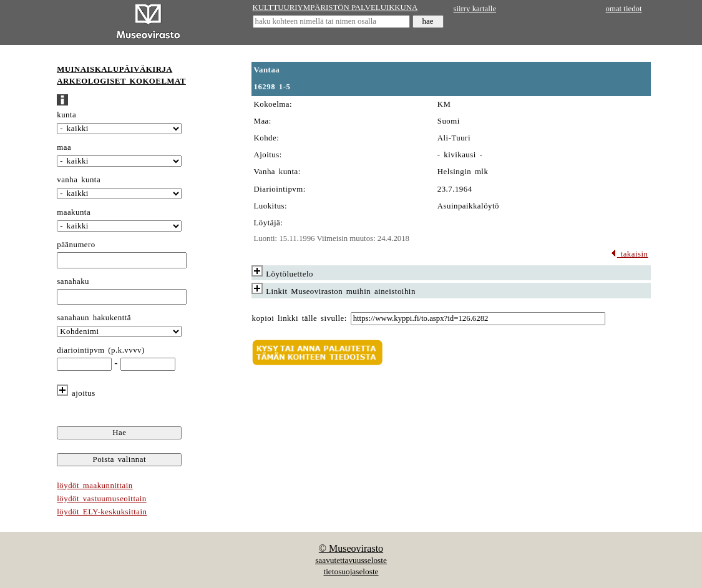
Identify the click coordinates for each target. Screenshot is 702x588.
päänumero (76, 245)
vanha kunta (79, 180)
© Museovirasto (351, 548)
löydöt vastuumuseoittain (101, 499)
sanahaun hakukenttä (94, 318)
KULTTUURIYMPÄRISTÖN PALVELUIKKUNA (335, 7)
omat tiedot (624, 9)
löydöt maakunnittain (95, 486)
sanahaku (73, 282)
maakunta (74, 212)
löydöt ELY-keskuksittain (102, 512)
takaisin (629, 254)
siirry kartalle (475, 9)
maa (64, 147)
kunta (66, 115)
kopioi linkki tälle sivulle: (300, 318)
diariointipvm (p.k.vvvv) (101, 350)
